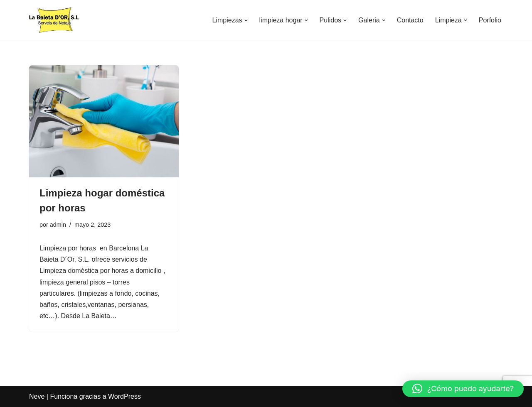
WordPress (124, 396)
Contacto (410, 20)
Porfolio (490, 20)
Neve (37, 396)
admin (58, 225)
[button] (246, 20)
